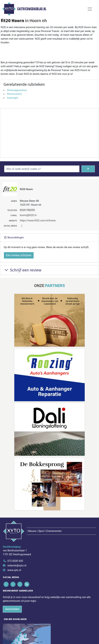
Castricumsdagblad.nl (32, 9)
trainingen (13, 98)
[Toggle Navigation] (90, 9)
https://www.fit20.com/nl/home (38, 221)
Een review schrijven (19, 255)
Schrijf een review (23, 270)
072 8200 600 (15, 561)
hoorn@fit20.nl (28, 215)
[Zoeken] (88, 169)
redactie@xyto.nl (17, 566)
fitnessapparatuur (17, 90)
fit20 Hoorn (26, 189)
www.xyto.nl (14, 570)
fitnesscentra (14, 94)
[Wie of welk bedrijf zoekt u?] (42, 169)
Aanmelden (12, 609)
